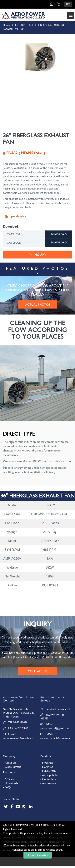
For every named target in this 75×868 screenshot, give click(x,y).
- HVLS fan (47, 763)
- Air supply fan (49, 775)
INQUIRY (37, 255)
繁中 (68, 4)
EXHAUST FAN (24, 25)
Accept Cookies (38, 855)
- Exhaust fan (48, 771)
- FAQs (7, 787)
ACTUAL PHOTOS (38, 305)
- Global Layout (12, 767)
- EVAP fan (47, 767)
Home (6, 25)
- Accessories (48, 783)
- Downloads (10, 783)
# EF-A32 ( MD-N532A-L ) (24, 153)
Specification (15, 216)
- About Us (10, 763)
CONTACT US (38, 671)
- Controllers (48, 779)
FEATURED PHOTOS (38, 268)
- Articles (8, 779)
